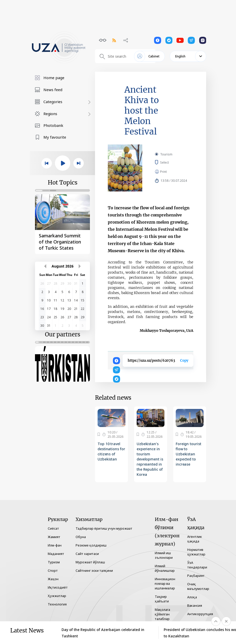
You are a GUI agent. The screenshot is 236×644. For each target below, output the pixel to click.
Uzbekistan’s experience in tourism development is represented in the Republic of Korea (150, 459)
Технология (57, 604)
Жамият (54, 537)
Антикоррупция (200, 614)
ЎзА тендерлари (197, 565)
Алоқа (192, 597)
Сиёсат (53, 528)
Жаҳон (53, 579)
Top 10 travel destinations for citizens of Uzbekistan (111, 451)
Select (170, 162)
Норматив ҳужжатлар (196, 552)
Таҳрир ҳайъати (162, 599)
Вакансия (195, 605)
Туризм (54, 562)
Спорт (53, 570)
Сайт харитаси (87, 554)
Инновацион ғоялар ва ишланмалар (165, 584)
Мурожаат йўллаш (90, 562)
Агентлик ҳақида (195, 539)
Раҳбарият (196, 576)
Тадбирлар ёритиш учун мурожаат (104, 528)
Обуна (81, 537)
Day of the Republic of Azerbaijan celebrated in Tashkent (103, 633)
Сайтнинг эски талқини (94, 570)
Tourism (166, 154)
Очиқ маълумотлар (198, 586)
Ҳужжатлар (57, 596)
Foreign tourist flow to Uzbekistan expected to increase (188, 454)
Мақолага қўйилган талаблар (162, 614)
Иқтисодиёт (58, 587)
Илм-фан (55, 545)
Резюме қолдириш (91, 545)
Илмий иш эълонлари (164, 555)
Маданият (56, 554)
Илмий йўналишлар (165, 568)
